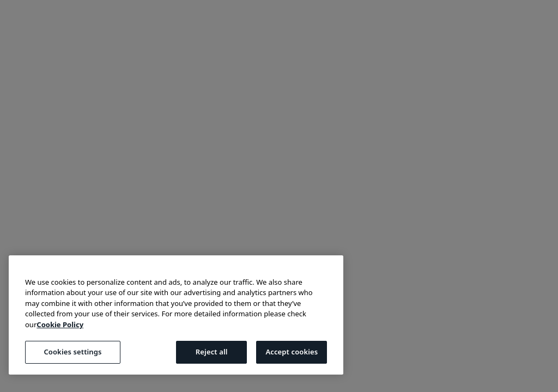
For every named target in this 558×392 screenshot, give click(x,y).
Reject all (212, 352)
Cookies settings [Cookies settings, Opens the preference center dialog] (72, 352)
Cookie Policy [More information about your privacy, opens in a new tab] (60, 324)
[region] (176, 315)
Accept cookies (292, 352)
